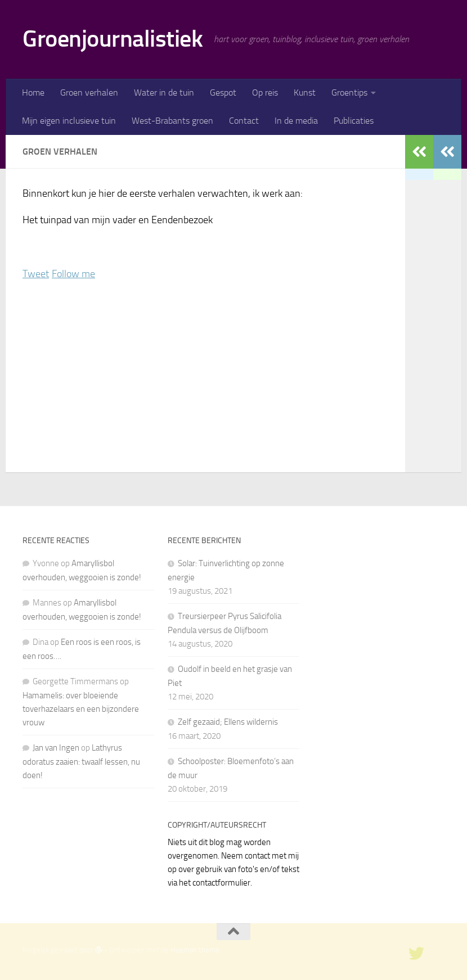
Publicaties (354, 121)
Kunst (305, 92)
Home (33, 92)
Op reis (265, 92)
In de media (296, 121)
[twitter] (416, 954)
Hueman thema (195, 950)
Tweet (36, 274)
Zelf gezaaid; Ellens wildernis (228, 722)
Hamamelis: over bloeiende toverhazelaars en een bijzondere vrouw (81, 709)
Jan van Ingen (56, 748)
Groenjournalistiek (113, 39)
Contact (244, 121)
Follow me (73, 274)
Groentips (349, 92)
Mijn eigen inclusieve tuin (69, 121)
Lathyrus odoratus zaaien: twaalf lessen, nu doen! (81, 762)
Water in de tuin (164, 92)
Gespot (223, 92)
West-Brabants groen (172, 121)
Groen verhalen (89, 92)
